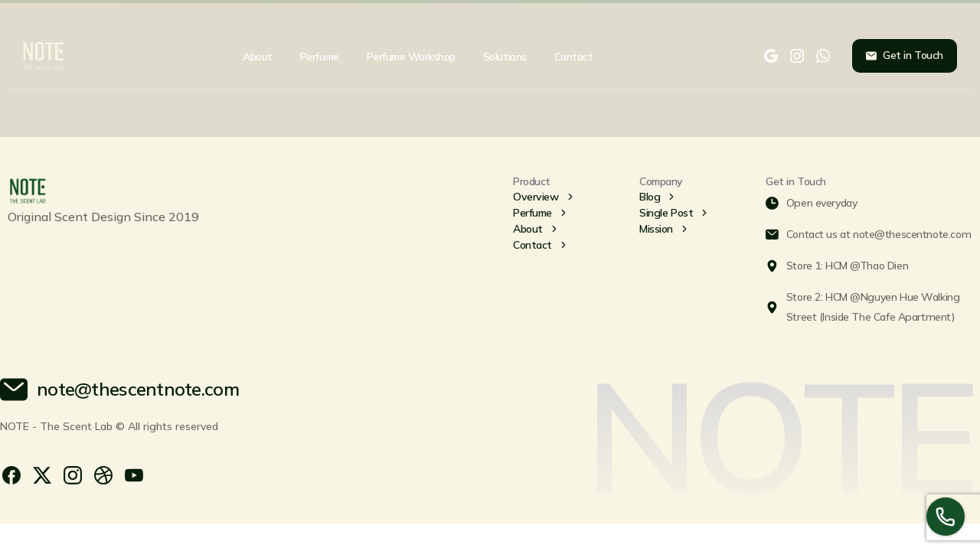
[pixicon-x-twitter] (42, 474)
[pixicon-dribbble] (103, 474)
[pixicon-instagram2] (73, 474)
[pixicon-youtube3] (134, 474)
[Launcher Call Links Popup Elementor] (946, 517)
